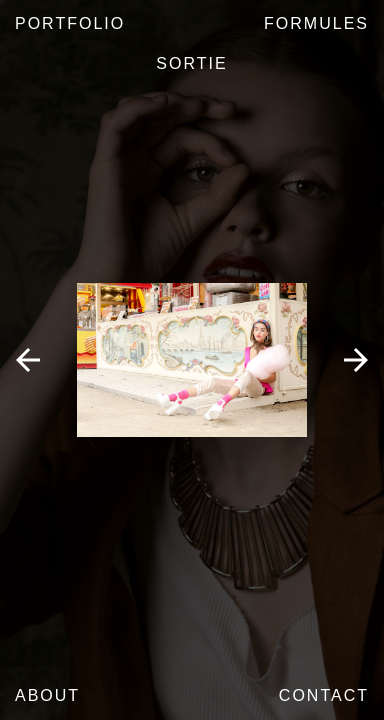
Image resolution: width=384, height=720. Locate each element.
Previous (28, 360)
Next (356, 360)
